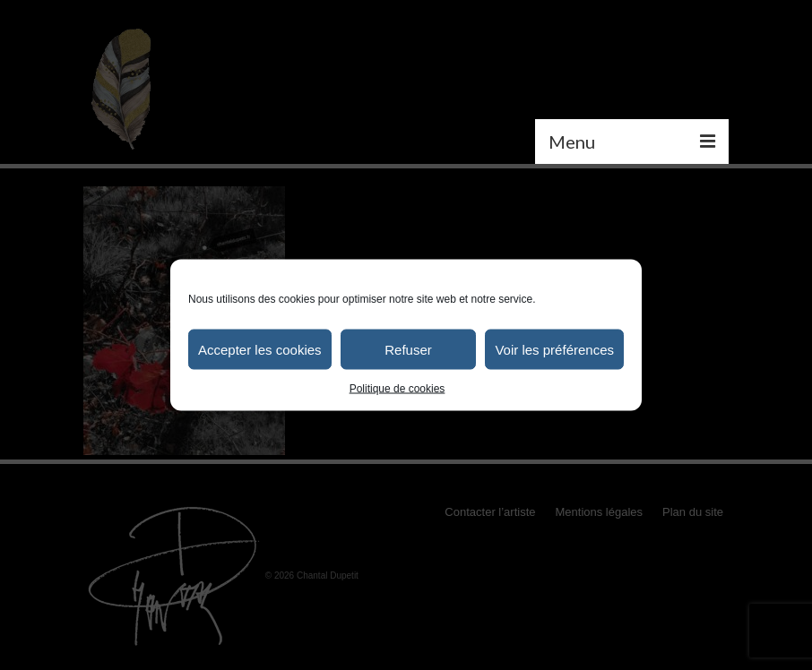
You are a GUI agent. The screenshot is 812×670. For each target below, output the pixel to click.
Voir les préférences (554, 349)
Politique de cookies (397, 389)
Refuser (408, 349)
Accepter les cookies (260, 349)
